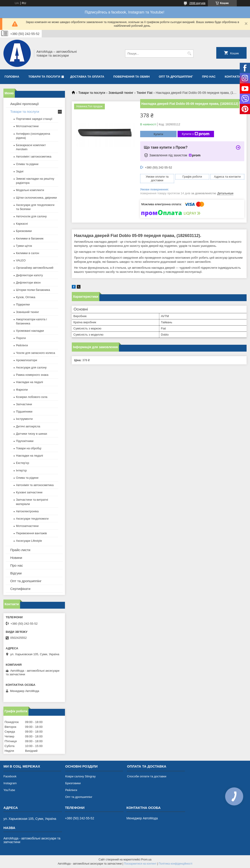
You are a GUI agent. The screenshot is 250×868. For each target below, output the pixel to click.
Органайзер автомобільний (35, 268)
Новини (16, 558)
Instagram (10, 783)
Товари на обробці (29, 448)
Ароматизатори (27, 360)
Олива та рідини (27, 164)
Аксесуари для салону (31, 367)
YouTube (9, 790)
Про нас (209, 77)
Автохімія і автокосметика (34, 157)
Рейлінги (22, 345)
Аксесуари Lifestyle (29, 541)
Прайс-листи (20, 550)
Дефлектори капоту (29, 275)
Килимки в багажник (30, 238)
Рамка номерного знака (32, 375)
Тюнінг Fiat (144, 93)
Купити (158, 134)
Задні (20, 171)
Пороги (21, 338)
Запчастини (24, 404)
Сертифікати (20, 589)
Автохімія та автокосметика (35, 485)
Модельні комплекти (30, 190)
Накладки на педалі (30, 382)
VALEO (21, 260)
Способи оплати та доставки (147, 776)
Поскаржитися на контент (140, 864)
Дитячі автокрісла (28, 426)
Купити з (196, 134)
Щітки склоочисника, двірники (36, 198)
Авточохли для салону (31, 216)
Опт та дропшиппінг (176, 77)
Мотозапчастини (27, 126)
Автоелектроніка (27, 511)
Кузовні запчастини (29, 492)
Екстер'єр (23, 463)
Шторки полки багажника (33, 290)
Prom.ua (146, 860)
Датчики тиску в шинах (32, 434)
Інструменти (24, 419)
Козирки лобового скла (32, 397)
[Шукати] (189, 54)
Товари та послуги (44, 77)
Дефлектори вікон (28, 283)
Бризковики (24, 231)
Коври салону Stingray (80, 776)
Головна (12, 77)
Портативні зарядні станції (34, 119)
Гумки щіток (24, 246)
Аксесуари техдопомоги (32, 519)
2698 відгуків (197, 3)
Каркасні (22, 224)
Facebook (10, 776)
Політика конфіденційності (175, 864)
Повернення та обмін (131, 77)
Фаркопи (22, 390)
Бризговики (73, 783)
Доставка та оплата (87, 77)
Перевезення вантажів (31, 533)
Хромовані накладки (30, 331)
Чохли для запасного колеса (36, 353)
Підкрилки (23, 304)
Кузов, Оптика (26, 297)
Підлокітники (25, 441)
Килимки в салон (28, 253)
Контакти (233, 77)
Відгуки (16, 573)
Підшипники (24, 412)
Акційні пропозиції (24, 104)
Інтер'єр (21, 470)
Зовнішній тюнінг (121, 93)
